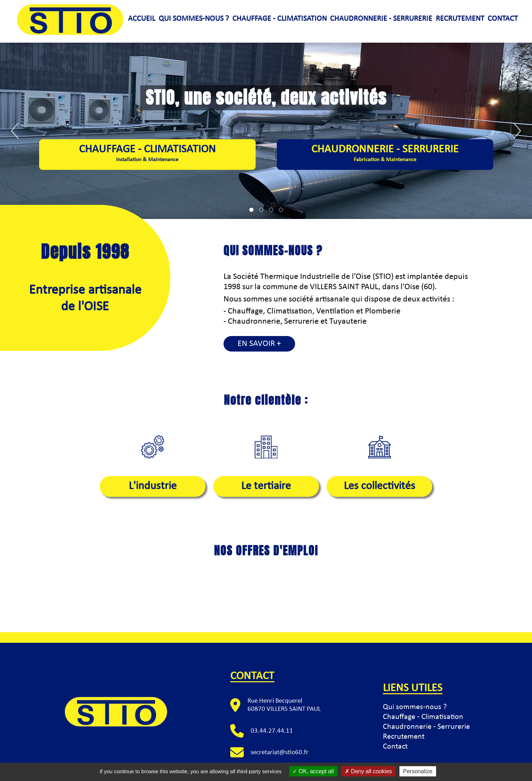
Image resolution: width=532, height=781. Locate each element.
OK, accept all (313, 771)
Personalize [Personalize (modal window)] (418, 771)
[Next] (517, 131)
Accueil (142, 19)
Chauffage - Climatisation (423, 717)
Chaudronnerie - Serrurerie (385, 154)
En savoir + (259, 344)
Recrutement (460, 19)
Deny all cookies (368, 771)
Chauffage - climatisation (280, 19)
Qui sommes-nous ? (194, 19)
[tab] (251, 210)
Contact (503, 19)
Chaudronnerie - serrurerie (381, 19)
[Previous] (15, 131)
